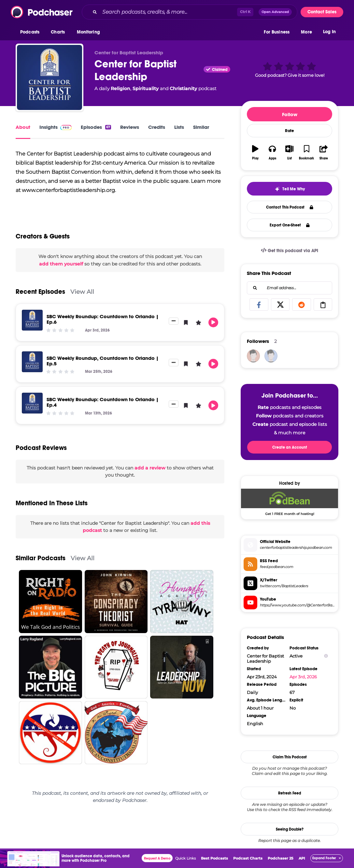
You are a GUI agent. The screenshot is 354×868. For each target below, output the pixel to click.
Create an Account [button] (290, 447)
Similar (201, 127)
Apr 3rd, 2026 (303, 677)
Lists (179, 127)
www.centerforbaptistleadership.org (68, 190)
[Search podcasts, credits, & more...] (168, 12)
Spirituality (146, 88)
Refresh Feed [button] (290, 793)
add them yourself (61, 264)
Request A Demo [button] (157, 858)
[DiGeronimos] (271, 356)
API (302, 858)
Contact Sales (322, 12)
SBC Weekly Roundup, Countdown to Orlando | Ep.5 (103, 361)
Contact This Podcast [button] (290, 207)
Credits (157, 127)
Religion (120, 88)
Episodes (96, 127)
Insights (56, 127)
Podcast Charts (248, 858)
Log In (329, 32)
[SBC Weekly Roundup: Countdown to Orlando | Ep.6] (32, 320)
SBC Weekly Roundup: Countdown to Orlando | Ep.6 (103, 319)
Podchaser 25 (281, 858)
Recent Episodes (40, 292)
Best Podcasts (214, 858)
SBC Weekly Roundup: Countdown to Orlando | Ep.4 (103, 402)
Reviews (130, 127)
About (23, 127)
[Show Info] (326, 656)
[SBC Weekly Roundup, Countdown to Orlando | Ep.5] (32, 362)
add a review (150, 468)
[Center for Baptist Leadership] (50, 77)
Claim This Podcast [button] (290, 757)
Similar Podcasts (41, 558)
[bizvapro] (253, 356)
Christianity (183, 88)
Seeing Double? (290, 829)
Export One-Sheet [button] (290, 225)
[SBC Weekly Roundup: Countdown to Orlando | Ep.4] (32, 403)
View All (82, 292)
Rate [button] (290, 131)
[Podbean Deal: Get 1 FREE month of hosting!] (290, 502)
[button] (31, 32)
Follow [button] (290, 114)
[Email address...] (290, 288)
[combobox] (190, 12)
